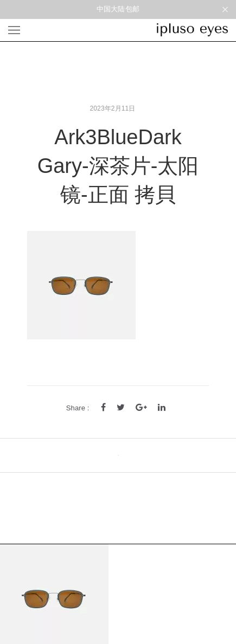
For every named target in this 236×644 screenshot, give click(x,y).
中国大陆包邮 (118, 9)
